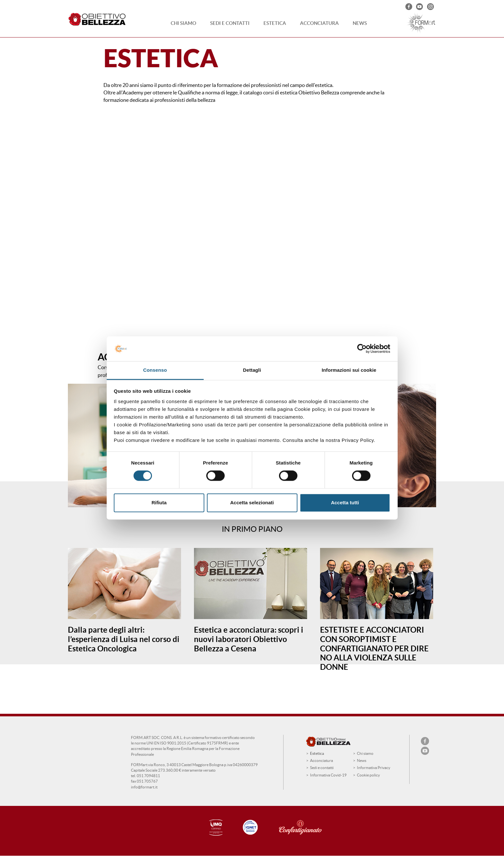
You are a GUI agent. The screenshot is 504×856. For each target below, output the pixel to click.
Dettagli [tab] (252, 370)
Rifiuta (159, 503)
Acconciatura (319, 23)
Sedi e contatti (230, 23)
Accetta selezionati (252, 503)
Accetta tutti (345, 503)
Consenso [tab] (155, 370)
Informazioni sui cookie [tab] (349, 370)
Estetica (275, 23)
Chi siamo (183, 23)
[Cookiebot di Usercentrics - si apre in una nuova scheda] (362, 349)
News (360, 23)
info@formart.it (144, 787)
